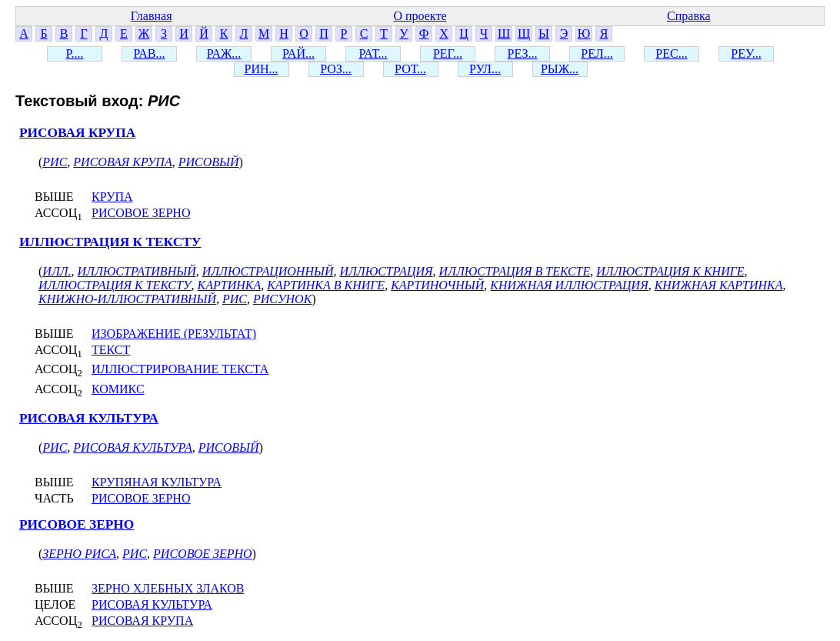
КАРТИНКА (230, 285)
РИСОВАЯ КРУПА (77, 133)
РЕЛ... (597, 53)
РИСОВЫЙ (209, 162)
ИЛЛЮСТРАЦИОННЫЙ (268, 271)
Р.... (75, 53)
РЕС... (671, 53)
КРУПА (112, 197)
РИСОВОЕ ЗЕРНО (141, 213)
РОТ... (410, 69)
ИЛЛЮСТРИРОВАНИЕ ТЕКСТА (180, 369)
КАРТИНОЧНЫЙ (437, 285)
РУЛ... (485, 69)
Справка (689, 16)
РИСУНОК (282, 299)
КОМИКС (118, 389)
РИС (55, 162)
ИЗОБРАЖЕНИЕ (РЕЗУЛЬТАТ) (174, 334)
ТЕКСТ (111, 350)
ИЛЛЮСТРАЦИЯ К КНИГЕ (670, 271)
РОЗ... (336, 69)
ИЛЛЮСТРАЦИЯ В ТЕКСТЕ (515, 271)
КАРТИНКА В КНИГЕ (326, 285)
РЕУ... (746, 53)
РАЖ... (224, 53)
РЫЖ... (560, 69)
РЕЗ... (523, 53)
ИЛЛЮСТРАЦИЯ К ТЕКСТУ (110, 242)
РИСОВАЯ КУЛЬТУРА (89, 418)
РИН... (261, 69)
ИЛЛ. (57, 271)
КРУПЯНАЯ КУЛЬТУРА (157, 482)
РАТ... (373, 53)
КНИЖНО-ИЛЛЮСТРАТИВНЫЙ (127, 299)
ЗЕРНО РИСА (79, 554)
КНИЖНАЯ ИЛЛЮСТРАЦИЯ (569, 285)
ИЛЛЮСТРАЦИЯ (386, 271)
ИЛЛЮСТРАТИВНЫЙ (137, 271)
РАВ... (149, 53)
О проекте (420, 16)
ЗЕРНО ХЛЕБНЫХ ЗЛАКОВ (168, 588)
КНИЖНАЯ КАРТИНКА (719, 285)
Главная (152, 16)
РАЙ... (298, 53)
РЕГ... (448, 53)
